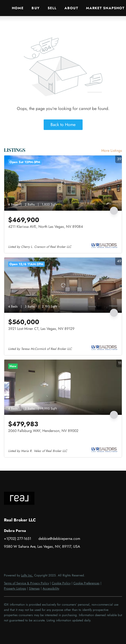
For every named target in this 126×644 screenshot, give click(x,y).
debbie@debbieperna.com (59, 539)
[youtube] (39, 558)
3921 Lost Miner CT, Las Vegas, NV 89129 (41, 329)
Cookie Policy (61, 583)
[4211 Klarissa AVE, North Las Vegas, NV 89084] (63, 183)
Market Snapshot (105, 8)
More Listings (112, 150)
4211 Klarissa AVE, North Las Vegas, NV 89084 (46, 227)
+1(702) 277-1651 (17, 539)
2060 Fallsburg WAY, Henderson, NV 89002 (43, 431)
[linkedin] (18, 558)
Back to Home (63, 125)
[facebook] (8, 558)
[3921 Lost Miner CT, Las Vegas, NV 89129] (63, 285)
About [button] (71, 8)
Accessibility (51, 588)
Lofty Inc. (27, 575)
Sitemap (34, 588)
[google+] (50, 558)
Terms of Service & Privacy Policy (26, 583)
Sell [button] (52, 8)
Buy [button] (36, 8)
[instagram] (29, 558)
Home (18, 8)
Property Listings (15, 588)
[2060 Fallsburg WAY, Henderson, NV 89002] (63, 387)
